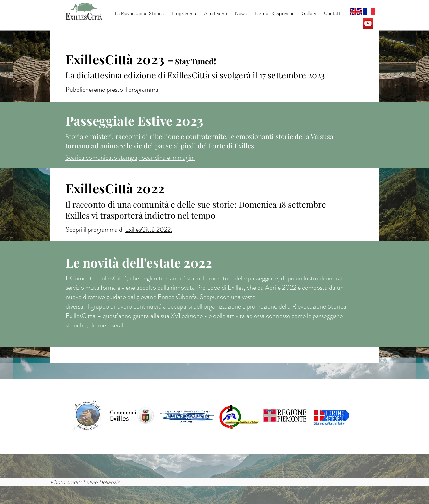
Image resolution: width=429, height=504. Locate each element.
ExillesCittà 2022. (148, 230)
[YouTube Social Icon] (368, 23)
